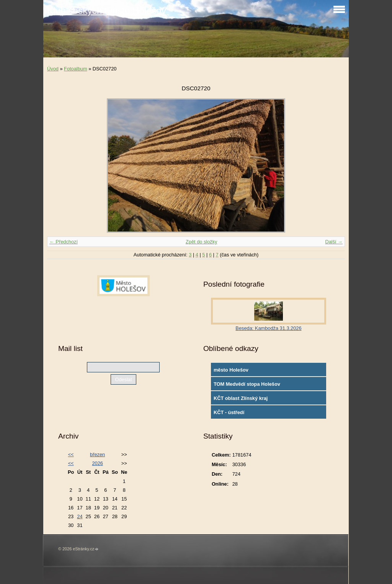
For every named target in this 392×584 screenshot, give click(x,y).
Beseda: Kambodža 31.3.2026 (268, 328)
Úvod (53, 69)
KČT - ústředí (229, 412)
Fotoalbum (75, 69)
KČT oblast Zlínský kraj (241, 398)
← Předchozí (64, 242)
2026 (97, 463)
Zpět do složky (202, 242)
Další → (334, 242)
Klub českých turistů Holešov (107, 11)
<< (71, 454)
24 (80, 516)
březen (97, 454)
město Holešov (231, 370)
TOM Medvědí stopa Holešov (247, 384)
